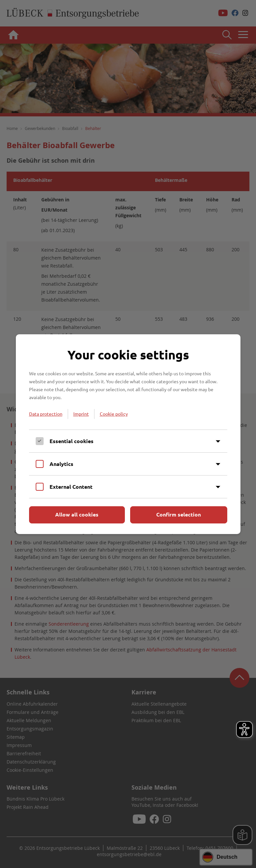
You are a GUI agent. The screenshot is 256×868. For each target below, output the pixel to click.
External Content (71, 487)
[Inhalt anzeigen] (218, 441)
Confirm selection (179, 514)
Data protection (46, 414)
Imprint (81, 414)
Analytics (61, 464)
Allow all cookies (77, 514)
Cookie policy (114, 414)
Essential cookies (72, 441)
